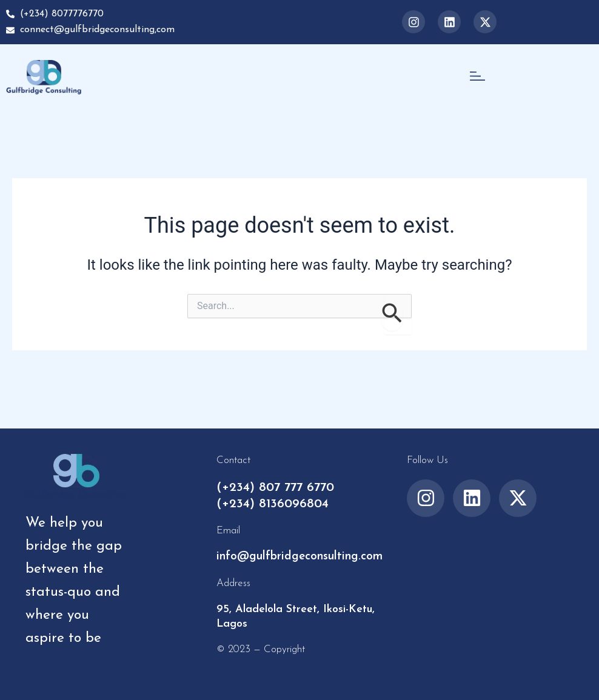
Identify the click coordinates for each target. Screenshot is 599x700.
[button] (478, 77)
